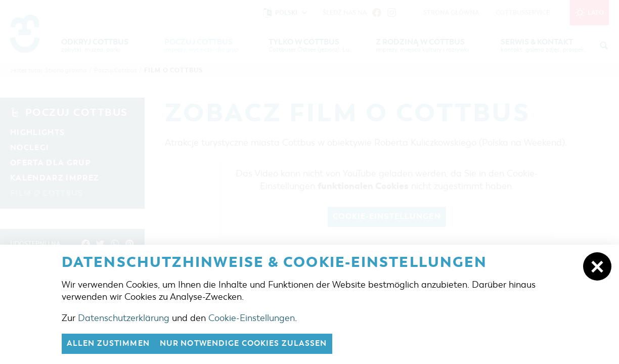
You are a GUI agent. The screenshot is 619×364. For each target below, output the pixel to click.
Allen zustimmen (108, 344)
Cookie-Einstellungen (252, 318)
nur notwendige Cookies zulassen (244, 344)
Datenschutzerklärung (124, 318)
